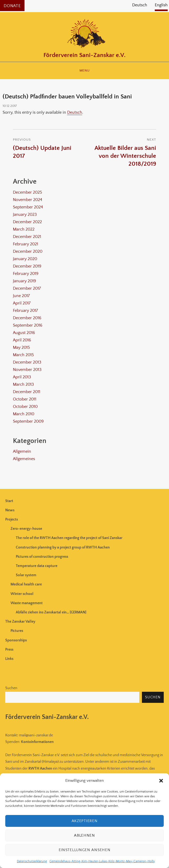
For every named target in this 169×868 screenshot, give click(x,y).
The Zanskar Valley (20, 622)
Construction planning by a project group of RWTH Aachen (63, 547)
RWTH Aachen (40, 769)
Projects (12, 519)
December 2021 (27, 237)
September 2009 (28, 421)
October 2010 (25, 407)
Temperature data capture (37, 566)
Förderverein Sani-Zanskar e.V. (84, 55)
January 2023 (25, 214)
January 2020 (25, 259)
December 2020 (28, 251)
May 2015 (21, 347)
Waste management (27, 603)
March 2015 (23, 355)
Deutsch (75, 112)
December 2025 (28, 192)
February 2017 (25, 311)
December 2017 (27, 288)
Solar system (26, 575)
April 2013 (22, 377)
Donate (12, 6)
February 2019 (26, 274)
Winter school (22, 594)
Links (9, 659)
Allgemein (22, 451)
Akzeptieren (85, 821)
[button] (161, 781)
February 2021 (26, 244)
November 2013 (27, 370)
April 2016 (22, 340)
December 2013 (27, 362)
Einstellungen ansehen (85, 850)
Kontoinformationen (37, 742)
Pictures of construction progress (42, 557)
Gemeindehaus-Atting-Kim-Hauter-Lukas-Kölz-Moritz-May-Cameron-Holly (102, 861)
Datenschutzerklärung (32, 861)
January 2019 (24, 281)
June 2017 (21, 296)
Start (9, 501)
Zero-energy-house (26, 529)
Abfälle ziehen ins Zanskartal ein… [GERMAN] (51, 612)
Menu (84, 70)
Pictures (17, 631)
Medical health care (26, 584)
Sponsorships (16, 640)
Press (9, 650)
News (10, 510)
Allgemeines (24, 459)
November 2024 (28, 200)
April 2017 (22, 303)
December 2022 (27, 222)
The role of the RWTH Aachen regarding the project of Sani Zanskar (69, 538)
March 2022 (24, 229)
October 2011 (25, 399)
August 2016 (24, 333)
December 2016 (27, 318)
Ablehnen (84, 835)
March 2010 (24, 414)
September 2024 (28, 207)
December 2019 (27, 266)
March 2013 (23, 384)
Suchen (11, 688)
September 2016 (28, 325)
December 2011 (27, 392)
